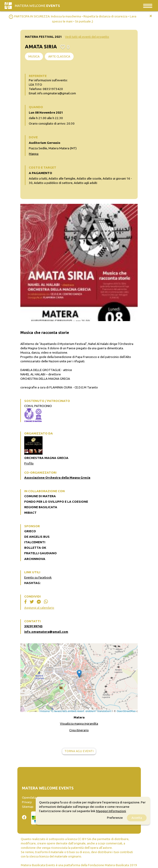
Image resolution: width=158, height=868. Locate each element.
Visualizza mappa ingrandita (79, 723)
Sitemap (28, 807)
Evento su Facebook (38, 577)
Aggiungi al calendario (39, 608)
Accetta (137, 818)
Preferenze (115, 818)
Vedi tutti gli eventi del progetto (87, 37)
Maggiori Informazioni (111, 811)
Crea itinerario (79, 730)
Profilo (29, 463)
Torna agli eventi (79, 751)
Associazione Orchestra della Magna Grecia (57, 478)
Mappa (34, 154)
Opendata (29, 797)
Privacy (27, 802)
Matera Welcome (37, 6)
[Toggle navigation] (148, 6)
